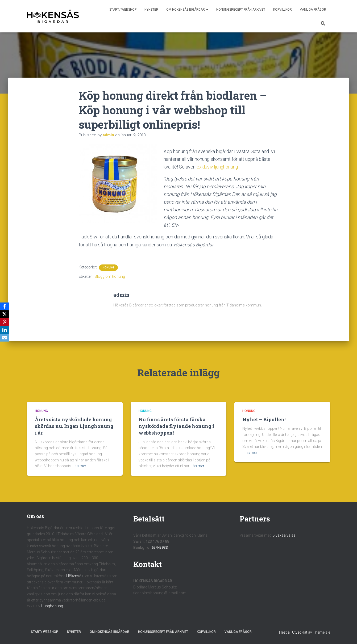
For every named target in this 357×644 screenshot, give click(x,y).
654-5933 (160, 547)
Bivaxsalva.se (284, 535)
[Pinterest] (5, 322)
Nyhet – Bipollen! (264, 419)
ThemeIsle (321, 632)
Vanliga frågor (313, 10)
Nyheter (151, 10)
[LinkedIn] (5, 330)
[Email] (5, 338)
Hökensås (75, 576)
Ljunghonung (52, 606)
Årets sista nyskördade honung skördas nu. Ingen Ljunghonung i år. (74, 426)
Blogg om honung (110, 276)
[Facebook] (5, 306)
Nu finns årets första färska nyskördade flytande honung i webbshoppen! (176, 426)
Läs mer (79, 466)
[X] (5, 314)
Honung (108, 267)
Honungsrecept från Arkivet (241, 10)
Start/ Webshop (123, 10)
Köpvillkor (283, 10)
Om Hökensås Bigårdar (187, 10)
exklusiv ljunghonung (218, 167)
